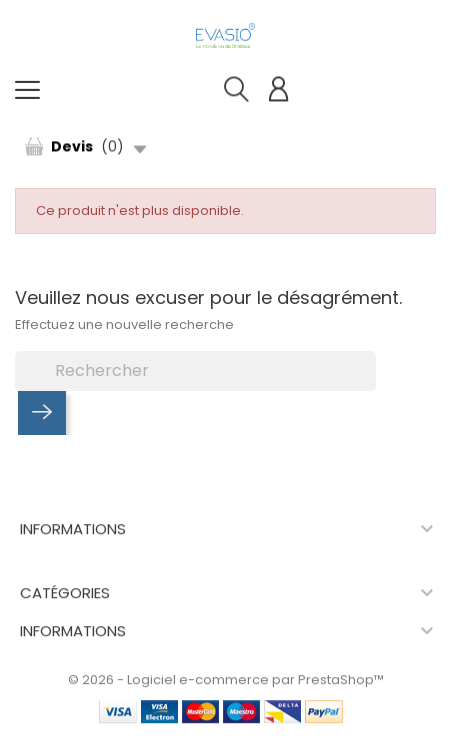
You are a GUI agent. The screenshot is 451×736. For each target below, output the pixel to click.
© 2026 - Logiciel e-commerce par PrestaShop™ (226, 680)
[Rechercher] (195, 371)
